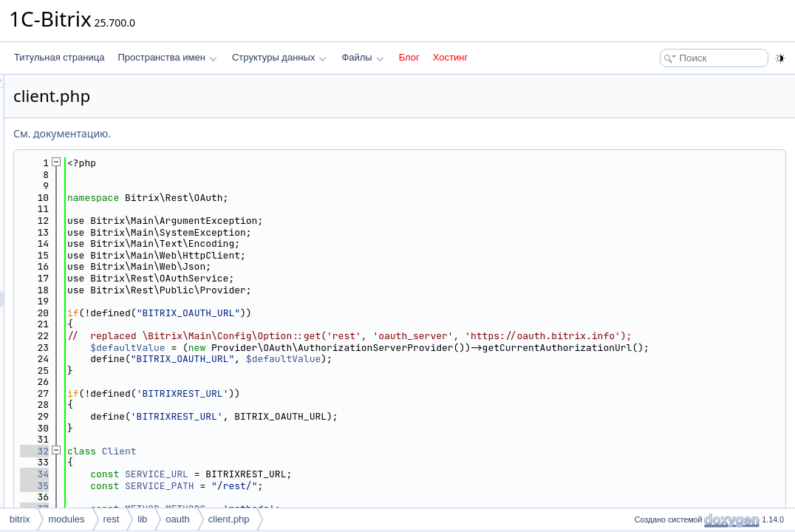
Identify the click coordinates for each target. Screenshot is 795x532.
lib (142, 519)
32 (219, 474)
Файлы (362, 57)
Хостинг (450, 57)
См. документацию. (247, 133)
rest (112, 519)
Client (304, 474)
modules (66, 519)
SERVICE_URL (341, 497)
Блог (409, 57)
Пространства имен (167, 57)
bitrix (20, 519)
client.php (229, 519)
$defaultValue (312, 359)
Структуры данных (279, 57)
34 (219, 497)
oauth (178, 519)
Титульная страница (59, 57)
